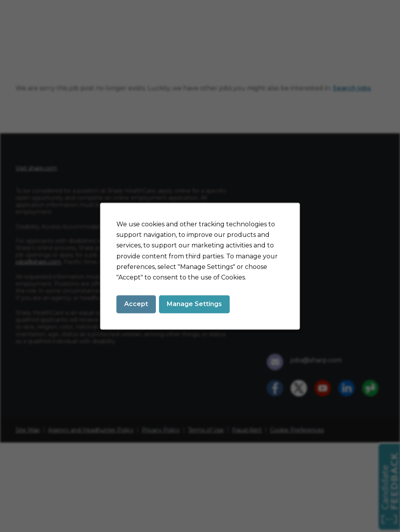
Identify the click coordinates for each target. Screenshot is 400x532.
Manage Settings (194, 304)
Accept (136, 304)
